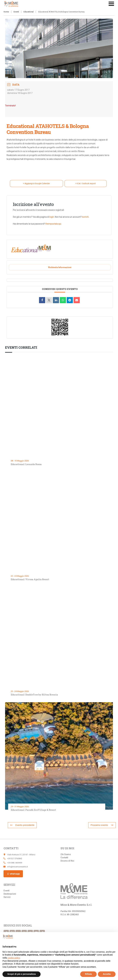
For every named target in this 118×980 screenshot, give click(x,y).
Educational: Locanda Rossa (26, 465)
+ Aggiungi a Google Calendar (36, 184)
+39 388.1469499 (15, 863)
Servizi (7, 897)
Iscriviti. (86, 217)
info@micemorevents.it (18, 867)
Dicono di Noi (67, 861)
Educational (29, 12)
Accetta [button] (107, 974)
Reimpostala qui (53, 224)
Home (6, 12)
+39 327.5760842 (15, 859)
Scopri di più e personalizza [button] (22, 974)
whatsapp (13, 874)
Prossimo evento (103, 825)
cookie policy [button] (14, 958)
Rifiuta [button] (88, 974)
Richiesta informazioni (60, 268)
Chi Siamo (66, 854)
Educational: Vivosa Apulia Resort (30, 580)
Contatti (64, 858)
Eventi (16, 12)
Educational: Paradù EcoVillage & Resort (34, 810)
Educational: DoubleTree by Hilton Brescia (34, 695)
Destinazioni (10, 894)
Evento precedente (21, 825)
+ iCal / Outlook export (85, 184)
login (52, 217)
